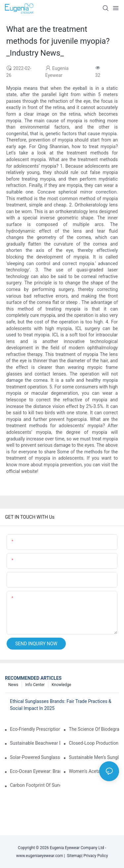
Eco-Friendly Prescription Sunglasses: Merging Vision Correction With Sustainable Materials (35, 729)
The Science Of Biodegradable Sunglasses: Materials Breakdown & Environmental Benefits (94, 729)
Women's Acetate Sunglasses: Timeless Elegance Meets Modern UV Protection (94, 771)
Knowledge (61, 685)
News (13, 685)
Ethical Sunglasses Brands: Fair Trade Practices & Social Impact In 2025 (61, 705)
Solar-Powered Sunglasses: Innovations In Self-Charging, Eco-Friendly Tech (35, 757)
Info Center (35, 685)
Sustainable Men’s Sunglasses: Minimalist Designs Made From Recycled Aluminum (94, 757)
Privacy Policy (96, 856)
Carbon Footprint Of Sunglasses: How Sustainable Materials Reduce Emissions (35, 785)
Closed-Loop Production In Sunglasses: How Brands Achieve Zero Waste (94, 743)
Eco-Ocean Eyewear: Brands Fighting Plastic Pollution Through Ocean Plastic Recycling (35, 771)
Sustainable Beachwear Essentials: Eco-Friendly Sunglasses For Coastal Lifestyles (35, 743)
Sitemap (73, 856)
